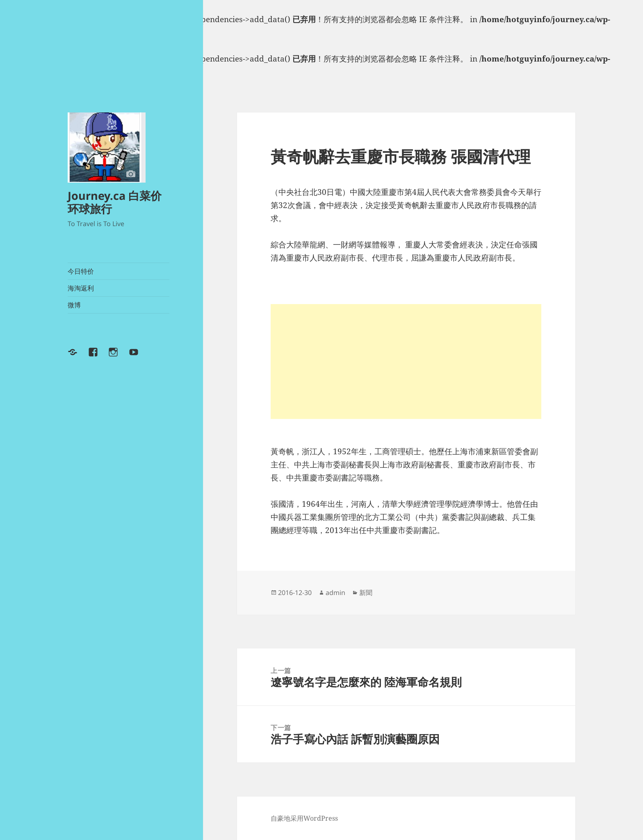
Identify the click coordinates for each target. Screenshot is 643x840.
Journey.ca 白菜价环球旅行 (115, 202)
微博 (74, 305)
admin (335, 593)
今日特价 (81, 271)
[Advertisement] (406, 362)
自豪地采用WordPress (304, 818)
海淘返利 (81, 288)
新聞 (366, 593)
